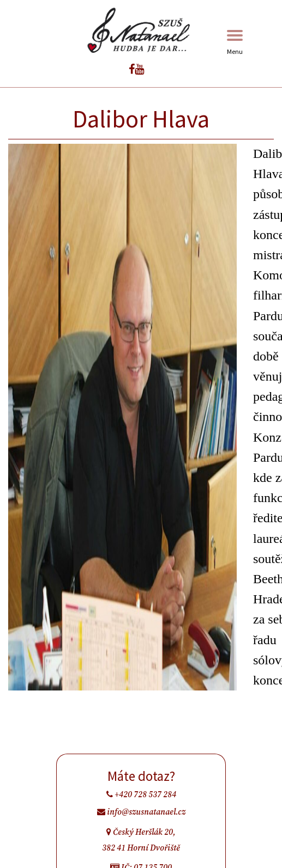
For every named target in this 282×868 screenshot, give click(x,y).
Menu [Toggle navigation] (235, 43)
